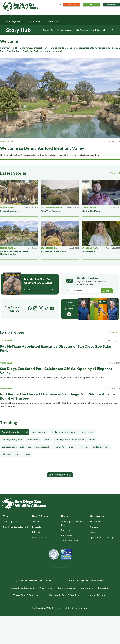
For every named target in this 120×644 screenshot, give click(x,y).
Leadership (96, 521)
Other (93, 207)
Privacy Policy (46, 588)
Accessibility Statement (23, 588)
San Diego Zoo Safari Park (63, 432)
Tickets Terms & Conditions (26, 595)
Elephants (59, 447)
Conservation (56, 207)
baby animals (33, 439)
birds (47, 439)
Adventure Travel (70, 540)
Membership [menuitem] (111, 5)
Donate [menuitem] (72, 5)
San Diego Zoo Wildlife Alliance (69, 439)
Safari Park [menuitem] (35, 21)
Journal (12, 142)
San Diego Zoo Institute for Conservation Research (26, 447)
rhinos (92, 439)
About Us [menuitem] (53, 21)
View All (115, 173)
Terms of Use (86, 588)
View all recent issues (38, 290)
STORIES (3, 142)
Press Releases (66, 30)
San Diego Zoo (10, 521)
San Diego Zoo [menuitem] (14, 21)
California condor (101, 447)
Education (37, 532)
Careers (94, 527)
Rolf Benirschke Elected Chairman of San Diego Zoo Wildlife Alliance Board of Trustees (58, 396)
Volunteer (95, 532)
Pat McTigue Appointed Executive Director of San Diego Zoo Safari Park (56, 348)
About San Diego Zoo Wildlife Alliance (86, 580)
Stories (46, 30)
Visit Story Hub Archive (60, 475)
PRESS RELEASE (6, 341)
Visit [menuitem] (92, 5)
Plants (72, 447)
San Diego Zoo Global (12, 439)
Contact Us (103, 588)
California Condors (11, 454)
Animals (12, 207)
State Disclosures (66, 588)
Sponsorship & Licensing (102, 537)
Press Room (67, 535)
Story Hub (18, 30)
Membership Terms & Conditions (65, 595)
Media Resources (81, 30)
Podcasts (37, 527)
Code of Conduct (98, 595)
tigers (27, 454)
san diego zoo (39, 432)
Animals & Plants (40, 537)
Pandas (84, 447)
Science (54, 30)
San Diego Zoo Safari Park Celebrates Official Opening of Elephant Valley (56, 370)
